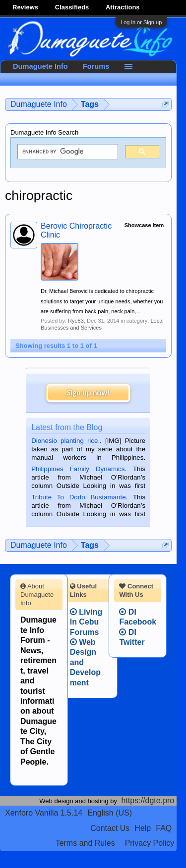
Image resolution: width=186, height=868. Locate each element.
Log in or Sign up (141, 22)
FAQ (164, 828)
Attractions (123, 7)
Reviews (25, 7)
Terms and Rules (85, 843)
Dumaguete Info (40, 66)
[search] (67, 152)
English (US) (110, 813)
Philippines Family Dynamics (78, 469)
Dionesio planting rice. (65, 441)
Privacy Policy (150, 843)
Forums (96, 66)
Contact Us (110, 828)
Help (143, 828)
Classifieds (72, 7)
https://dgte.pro (148, 800)
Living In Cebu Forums (86, 622)
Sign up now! (88, 393)
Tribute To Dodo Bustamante (78, 497)
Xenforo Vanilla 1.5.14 (44, 813)
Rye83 (76, 321)
